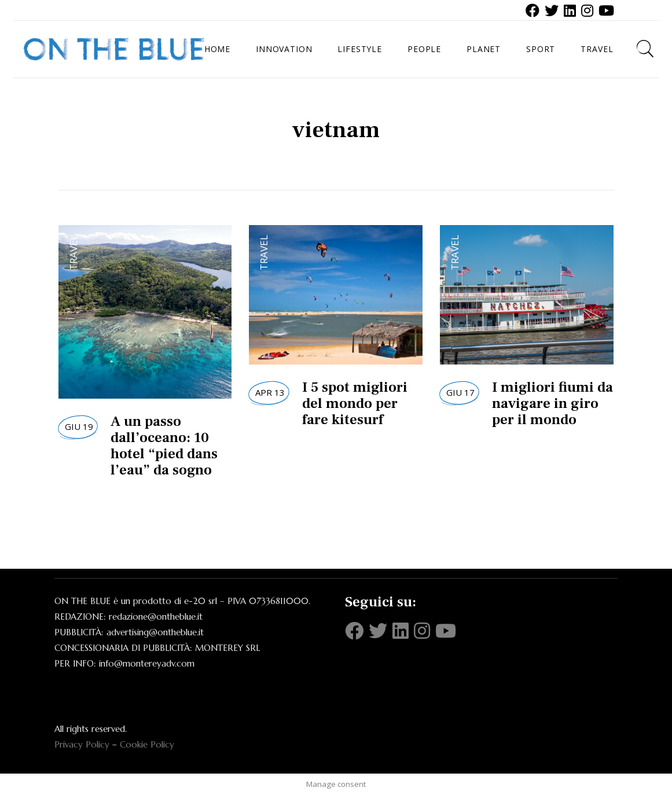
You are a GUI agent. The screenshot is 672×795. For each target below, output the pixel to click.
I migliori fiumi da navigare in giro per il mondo (552, 403)
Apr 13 (270, 392)
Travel (73, 253)
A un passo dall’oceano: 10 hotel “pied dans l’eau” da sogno (164, 446)
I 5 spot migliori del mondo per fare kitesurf (355, 403)
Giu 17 (460, 392)
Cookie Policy (147, 744)
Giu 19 (79, 426)
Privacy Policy (82, 744)
